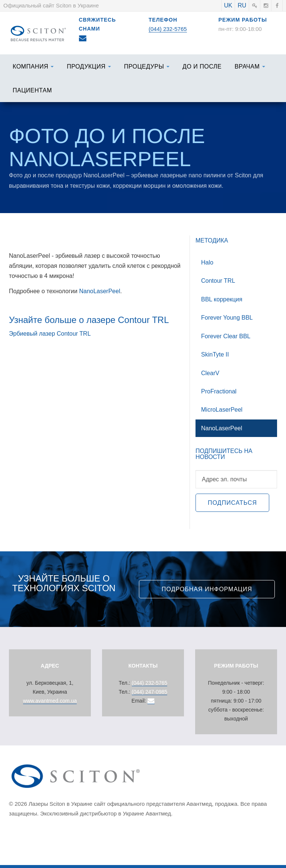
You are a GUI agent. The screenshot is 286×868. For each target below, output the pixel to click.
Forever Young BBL (227, 318)
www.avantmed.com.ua (50, 701)
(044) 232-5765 (168, 29)
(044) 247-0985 (150, 692)
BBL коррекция (222, 299)
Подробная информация (207, 589)
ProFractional (219, 391)
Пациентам (32, 90)
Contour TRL (218, 281)
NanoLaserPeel (99, 291)
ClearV (210, 373)
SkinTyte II (215, 354)
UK (228, 5)
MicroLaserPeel (222, 410)
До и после (202, 66)
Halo (207, 262)
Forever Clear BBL (226, 336)
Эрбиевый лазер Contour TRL (50, 334)
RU (242, 5)
